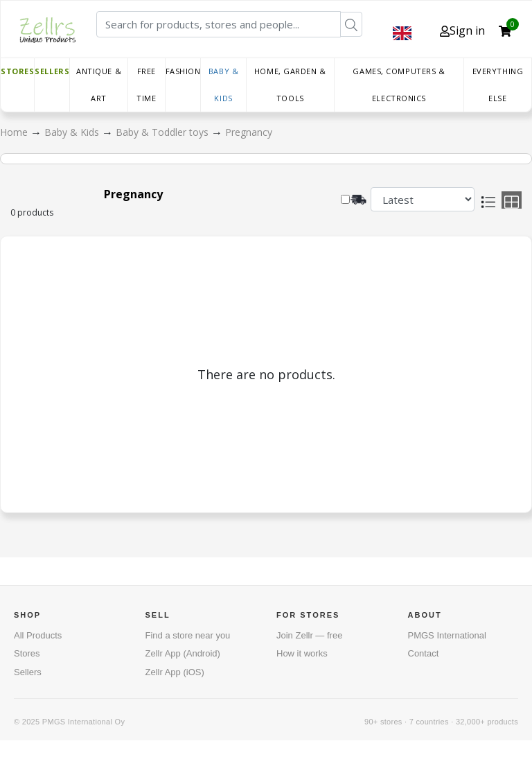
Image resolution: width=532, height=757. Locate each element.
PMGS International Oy (83, 722)
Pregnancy (249, 132)
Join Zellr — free (309, 635)
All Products (38, 635)
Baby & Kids (223, 85)
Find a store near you (188, 635)
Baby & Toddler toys (163, 132)
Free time (146, 85)
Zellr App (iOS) (175, 672)
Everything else (498, 85)
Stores (17, 71)
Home (15, 132)
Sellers (52, 71)
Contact (424, 653)
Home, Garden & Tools (290, 85)
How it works (302, 653)
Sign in (462, 31)
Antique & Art (99, 85)
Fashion (183, 71)
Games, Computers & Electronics (399, 85)
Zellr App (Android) (183, 653)
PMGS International (447, 635)
